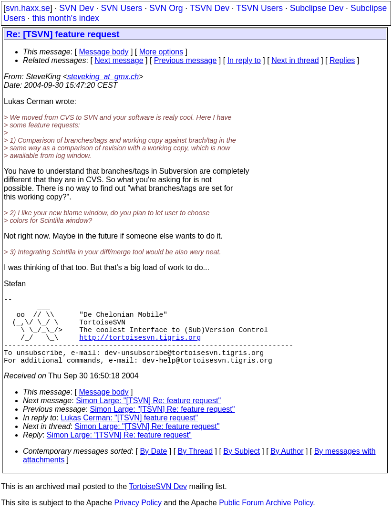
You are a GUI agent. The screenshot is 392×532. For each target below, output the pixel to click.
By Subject (241, 468)
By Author (287, 468)
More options (161, 52)
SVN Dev (76, 8)
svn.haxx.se (28, 8)
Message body (103, 52)
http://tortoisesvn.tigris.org (140, 348)
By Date (153, 468)
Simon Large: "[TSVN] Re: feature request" (148, 418)
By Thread (196, 468)
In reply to (244, 60)
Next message (119, 60)
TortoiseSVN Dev (158, 504)
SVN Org (166, 8)
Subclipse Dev (317, 8)
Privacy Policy (138, 520)
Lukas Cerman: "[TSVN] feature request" (129, 435)
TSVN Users (259, 8)
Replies (342, 60)
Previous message (186, 60)
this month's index (66, 18)
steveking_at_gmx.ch (103, 77)
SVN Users (121, 8)
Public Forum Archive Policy (266, 520)
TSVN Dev (210, 8)
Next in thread (295, 60)
